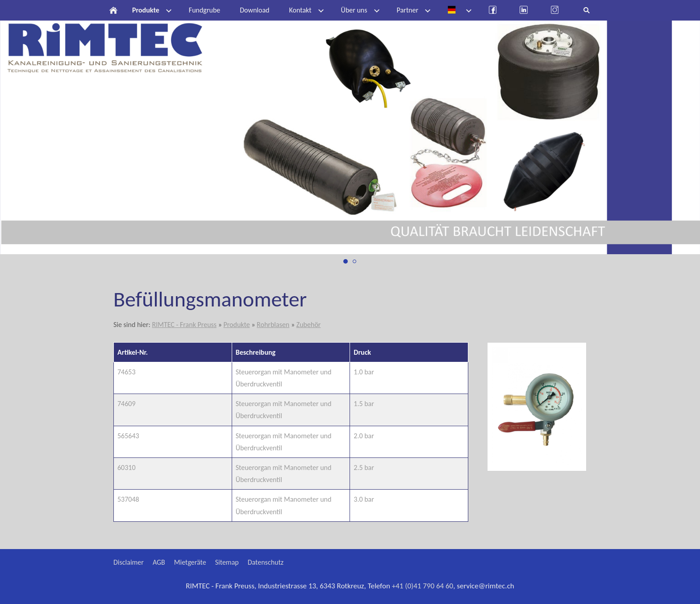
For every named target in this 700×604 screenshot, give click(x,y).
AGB (159, 562)
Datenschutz (266, 562)
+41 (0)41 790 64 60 (423, 586)
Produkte (236, 325)
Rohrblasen (273, 325)
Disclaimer (129, 562)
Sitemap (227, 562)
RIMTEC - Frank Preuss (184, 325)
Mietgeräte (190, 562)
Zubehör (309, 325)
